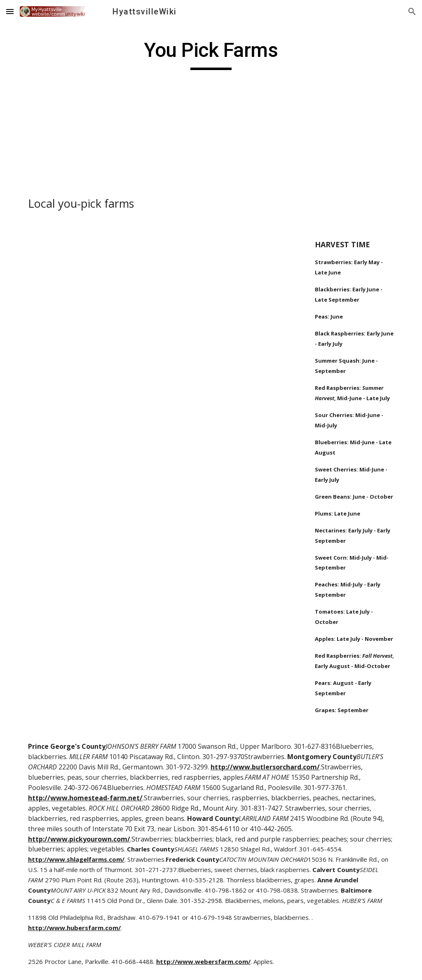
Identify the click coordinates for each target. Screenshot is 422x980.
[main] (211, 54)
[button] (10, 11)
